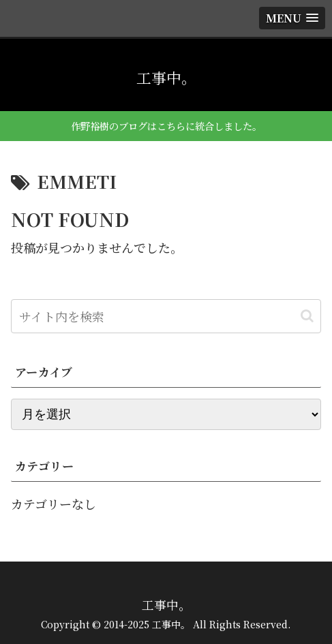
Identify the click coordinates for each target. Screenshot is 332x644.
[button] (307, 316)
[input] (166, 316)
